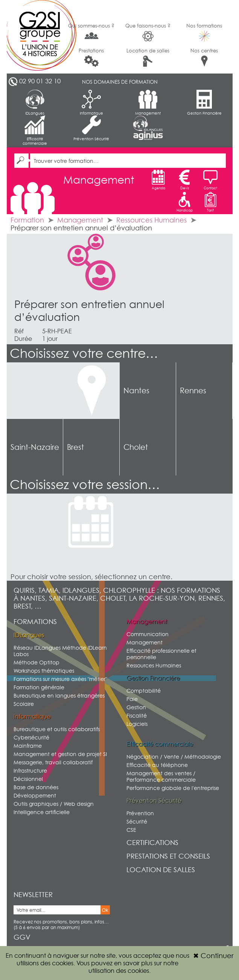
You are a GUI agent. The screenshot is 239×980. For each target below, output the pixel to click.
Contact (210, 180)
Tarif (210, 202)
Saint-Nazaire (35, 447)
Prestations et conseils (168, 856)
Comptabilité (144, 691)
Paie (132, 699)
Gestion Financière (204, 103)
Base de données (36, 787)
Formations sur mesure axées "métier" (60, 679)
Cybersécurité (31, 737)
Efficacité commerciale (35, 130)
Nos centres (204, 57)
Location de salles (148, 57)
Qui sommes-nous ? (91, 32)
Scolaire (24, 704)
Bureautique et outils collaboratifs (57, 729)
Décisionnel (28, 779)
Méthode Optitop (37, 662)
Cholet (136, 447)
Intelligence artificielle (42, 812)
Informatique (91, 103)
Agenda (158, 180)
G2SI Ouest (35, 37)
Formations (35, 622)
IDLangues (35, 103)
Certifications (152, 843)
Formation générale (39, 687)
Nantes (136, 391)
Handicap (185, 202)
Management (148, 103)
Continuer (213, 956)
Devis (184, 180)
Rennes (193, 391)
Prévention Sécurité (91, 128)
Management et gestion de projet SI (60, 754)
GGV (22, 937)
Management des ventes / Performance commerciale (161, 776)
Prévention (140, 813)
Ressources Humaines (151, 220)
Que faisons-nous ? (148, 32)
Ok (105, 910)
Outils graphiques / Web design (54, 804)
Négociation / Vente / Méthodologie (174, 757)
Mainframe (28, 746)
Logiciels (137, 724)
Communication (148, 634)
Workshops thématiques (44, 671)
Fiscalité (137, 715)
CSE (131, 830)
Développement (35, 795)
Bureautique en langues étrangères (59, 696)
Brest (75, 447)
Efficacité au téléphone (157, 765)
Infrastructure (30, 771)
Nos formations (204, 32)
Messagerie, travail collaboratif (53, 762)
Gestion (136, 707)
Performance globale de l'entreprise (173, 788)
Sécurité (137, 821)
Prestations (91, 57)
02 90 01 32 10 (40, 81)
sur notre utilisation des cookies (133, 967)
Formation (27, 220)
